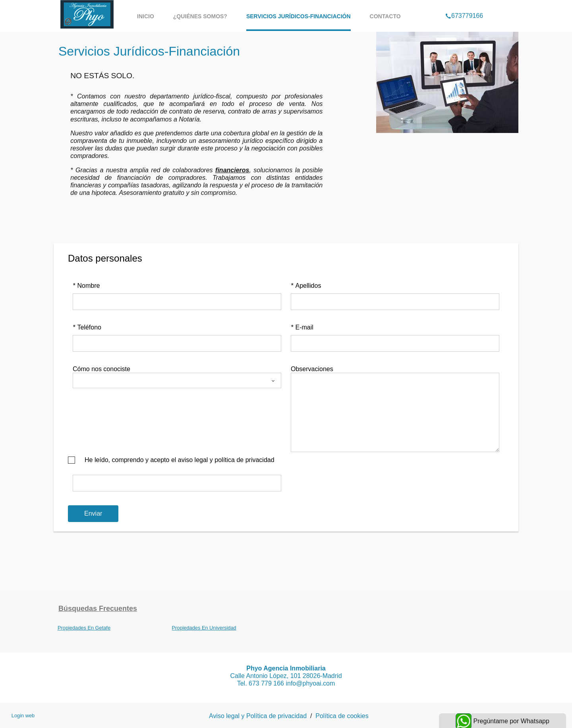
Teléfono (87, 327)
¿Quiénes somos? (200, 16)
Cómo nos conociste (101, 369)
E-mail (302, 327)
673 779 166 (267, 683)
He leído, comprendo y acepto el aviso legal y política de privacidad (180, 460)
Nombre (86, 286)
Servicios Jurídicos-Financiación (299, 16)
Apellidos (306, 286)
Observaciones (312, 369)
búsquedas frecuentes (98, 609)
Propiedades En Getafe (84, 628)
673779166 (464, 6)
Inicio (146, 16)
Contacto (385, 16)
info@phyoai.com (310, 683)
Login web (23, 715)
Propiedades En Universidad (204, 628)
